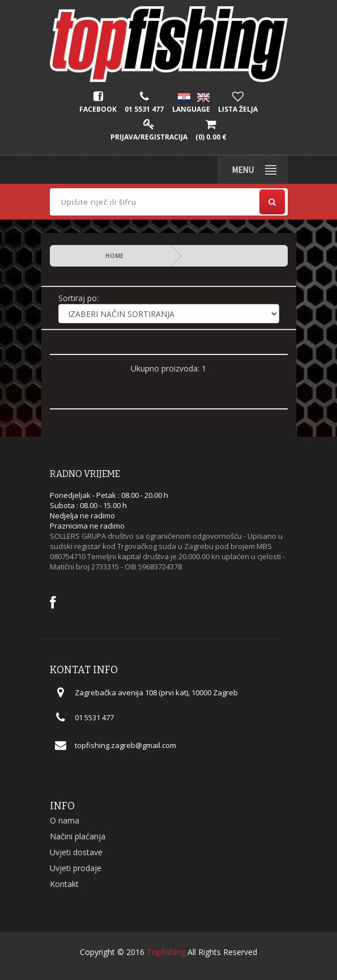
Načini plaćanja (78, 836)
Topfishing (166, 952)
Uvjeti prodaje (76, 868)
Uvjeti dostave (76, 852)
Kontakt (64, 884)
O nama (65, 820)
